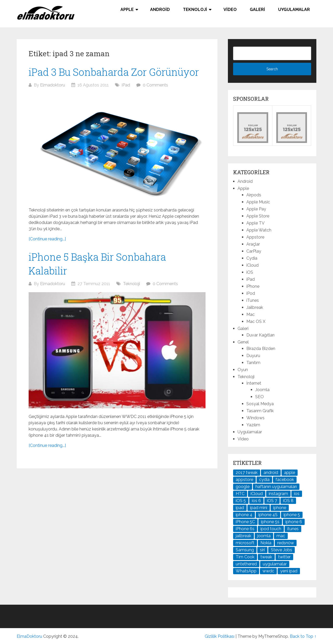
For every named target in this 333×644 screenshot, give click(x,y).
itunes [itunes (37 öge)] (293, 529)
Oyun (243, 370)
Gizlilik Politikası (220, 636)
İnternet (254, 383)
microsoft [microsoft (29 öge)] (245, 543)
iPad (126, 85)
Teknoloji (195, 10)
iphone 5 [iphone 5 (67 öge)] (292, 515)
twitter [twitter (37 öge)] (284, 557)
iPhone (253, 286)
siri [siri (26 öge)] (262, 550)
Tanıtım (253, 363)
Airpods (254, 195)
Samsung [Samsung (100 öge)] (245, 550)
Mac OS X (256, 321)
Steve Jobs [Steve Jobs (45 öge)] (281, 550)
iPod (251, 293)
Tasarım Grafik (260, 411)
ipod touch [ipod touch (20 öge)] (271, 529)
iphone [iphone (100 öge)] (280, 508)
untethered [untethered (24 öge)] (246, 564)
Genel (243, 342)
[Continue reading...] (47, 239)
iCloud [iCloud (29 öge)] (257, 494)
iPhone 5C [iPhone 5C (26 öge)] (245, 522)
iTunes (253, 300)
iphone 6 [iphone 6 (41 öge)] (294, 522)
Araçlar (253, 244)
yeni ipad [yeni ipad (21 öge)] (289, 571)
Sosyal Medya (260, 404)
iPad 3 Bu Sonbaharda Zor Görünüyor (114, 72)
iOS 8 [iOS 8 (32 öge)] (288, 501)
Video (230, 10)
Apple (127, 10)
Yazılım (253, 425)
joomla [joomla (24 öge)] (264, 536)
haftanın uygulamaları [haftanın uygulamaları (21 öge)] (276, 487)
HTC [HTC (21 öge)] (240, 494)
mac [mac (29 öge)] (281, 536)
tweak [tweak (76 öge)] (266, 557)
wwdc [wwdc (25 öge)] (268, 571)
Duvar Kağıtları (260, 335)
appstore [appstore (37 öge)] (244, 480)
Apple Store (258, 216)
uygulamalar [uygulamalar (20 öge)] (275, 564)
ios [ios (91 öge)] (297, 494)
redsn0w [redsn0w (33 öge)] (286, 543)
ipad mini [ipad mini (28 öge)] (259, 508)
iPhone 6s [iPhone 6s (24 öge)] (245, 529)
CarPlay (254, 251)
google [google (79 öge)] (243, 487)
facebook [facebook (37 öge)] (285, 480)
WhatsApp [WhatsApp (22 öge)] (246, 571)
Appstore (255, 237)
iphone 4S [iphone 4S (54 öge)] (268, 515)
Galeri (257, 10)
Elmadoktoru (53, 85)
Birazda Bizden (261, 349)
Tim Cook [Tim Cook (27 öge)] (245, 557)
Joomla (262, 390)
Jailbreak (255, 307)
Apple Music (258, 202)
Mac (251, 314)
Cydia (252, 258)
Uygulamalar (294, 10)
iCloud (252, 265)
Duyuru (253, 356)
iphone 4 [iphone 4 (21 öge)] (244, 515)
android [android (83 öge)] (271, 473)
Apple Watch (259, 230)
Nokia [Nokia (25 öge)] (266, 543)
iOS (250, 272)
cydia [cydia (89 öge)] (264, 480)
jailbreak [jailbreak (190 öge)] (244, 536)
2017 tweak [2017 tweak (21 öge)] (247, 473)
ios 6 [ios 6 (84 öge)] (256, 501)
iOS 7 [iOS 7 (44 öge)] (272, 501)
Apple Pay (256, 209)
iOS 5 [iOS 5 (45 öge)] (241, 501)
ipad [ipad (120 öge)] (240, 508)
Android (160, 10)
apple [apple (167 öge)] (290, 473)
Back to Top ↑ (303, 636)
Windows (255, 418)
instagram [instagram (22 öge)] (278, 494)
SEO (260, 397)
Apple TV (255, 223)
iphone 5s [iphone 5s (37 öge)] (270, 522)
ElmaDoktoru (29, 636)
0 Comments (155, 85)
